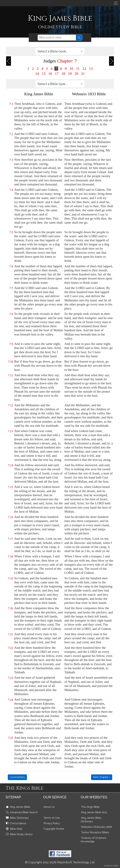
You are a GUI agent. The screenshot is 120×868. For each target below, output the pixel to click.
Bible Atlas (14, 829)
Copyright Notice (54, 829)
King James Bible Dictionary (91, 820)
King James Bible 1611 (94, 812)
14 (37, 74)
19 (70, 74)
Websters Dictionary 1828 (96, 827)
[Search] (57, 38)
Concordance (16, 823)
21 (83, 74)
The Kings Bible (90, 807)
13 (91, 69)
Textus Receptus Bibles (95, 832)
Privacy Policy (52, 823)
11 (78, 69)
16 (50, 74)
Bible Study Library (20, 834)
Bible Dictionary (18, 818)
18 (63, 74)
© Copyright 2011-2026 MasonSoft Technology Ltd (60, 862)
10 (71, 69)
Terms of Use (52, 818)
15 (44, 74)
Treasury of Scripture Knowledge (93, 840)
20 (76, 74)
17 (57, 74)
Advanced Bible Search (22, 812)
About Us (49, 807)
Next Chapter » (102, 777)
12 (84, 69)
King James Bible (18, 807)
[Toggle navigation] (116, 3)
